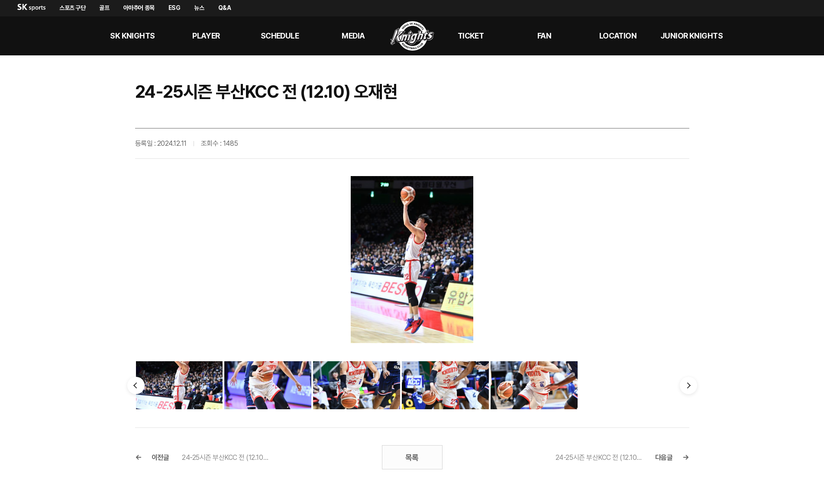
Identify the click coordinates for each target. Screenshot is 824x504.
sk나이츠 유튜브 (780, 36)
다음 (688, 385)
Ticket (471, 36)
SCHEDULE (280, 36)
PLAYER (206, 36)
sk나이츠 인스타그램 (801, 36)
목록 (412, 457)
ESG (174, 8)
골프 (104, 8)
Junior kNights (692, 36)
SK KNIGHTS (132, 36)
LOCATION (618, 36)
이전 (136, 385)
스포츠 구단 (72, 8)
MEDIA (353, 36)
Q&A (225, 8)
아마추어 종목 (139, 8)
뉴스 (199, 8)
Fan (544, 36)
